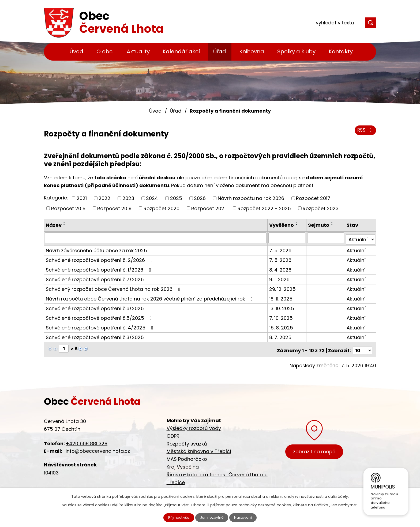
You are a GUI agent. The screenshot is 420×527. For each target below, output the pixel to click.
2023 (128, 198)
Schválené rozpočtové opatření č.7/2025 (100, 277)
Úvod (76, 51)
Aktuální (356, 248)
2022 (104, 198)
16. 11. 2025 (282, 297)
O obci (105, 51)
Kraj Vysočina (183, 463)
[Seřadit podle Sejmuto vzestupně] (333, 222)
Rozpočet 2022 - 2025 (264, 208)
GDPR (173, 432)
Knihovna (252, 51)
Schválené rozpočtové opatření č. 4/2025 (101, 326)
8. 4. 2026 (281, 268)
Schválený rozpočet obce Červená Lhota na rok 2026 (114, 287)
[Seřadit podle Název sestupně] (65, 225)
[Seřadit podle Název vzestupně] (65, 222)
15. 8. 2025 (282, 326)
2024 (152, 198)
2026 (200, 198)
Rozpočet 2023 (321, 208)
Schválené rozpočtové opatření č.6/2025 (100, 306)
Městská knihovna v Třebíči (199, 448)
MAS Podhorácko (187, 455)
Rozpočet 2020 (162, 208)
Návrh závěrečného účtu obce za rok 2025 (101, 248)
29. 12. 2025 (283, 287)
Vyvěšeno (282, 225)
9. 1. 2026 (280, 277)
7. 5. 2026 (281, 248)
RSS (365, 132)
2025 (176, 198)
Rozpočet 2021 (208, 208)
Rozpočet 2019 (114, 208)
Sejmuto (319, 225)
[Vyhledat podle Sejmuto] (326, 237)
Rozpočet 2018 (68, 208)
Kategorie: (56, 198)
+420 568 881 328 (87, 439)
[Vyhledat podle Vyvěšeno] (287, 237)
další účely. (338, 496)
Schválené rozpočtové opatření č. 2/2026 (100, 258)
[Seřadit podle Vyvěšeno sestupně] (298, 225)
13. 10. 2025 (282, 306)
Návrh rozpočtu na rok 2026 (251, 198)
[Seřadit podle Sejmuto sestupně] (333, 225)
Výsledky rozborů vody (194, 424)
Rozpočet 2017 (313, 198)
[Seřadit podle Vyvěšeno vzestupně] (298, 222)
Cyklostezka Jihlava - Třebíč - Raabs (211, 486)
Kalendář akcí (181, 51)
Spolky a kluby (296, 51)
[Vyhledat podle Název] (156, 237)
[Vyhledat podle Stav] (361, 237)
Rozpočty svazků (187, 440)
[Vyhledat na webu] (337, 23)
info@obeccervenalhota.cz (98, 447)
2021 (82, 198)
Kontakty (341, 51)
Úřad (220, 51)
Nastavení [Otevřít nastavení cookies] (247, 517)
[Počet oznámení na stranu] (362, 346)
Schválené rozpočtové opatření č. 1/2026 (100, 268)
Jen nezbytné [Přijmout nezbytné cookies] (212, 517)
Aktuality (138, 51)
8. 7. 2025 (281, 335)
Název (54, 225)
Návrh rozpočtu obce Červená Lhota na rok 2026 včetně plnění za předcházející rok (150, 297)
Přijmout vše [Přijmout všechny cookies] (176, 517)
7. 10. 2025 (282, 316)
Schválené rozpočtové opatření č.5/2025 (100, 316)
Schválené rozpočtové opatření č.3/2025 (100, 335)
